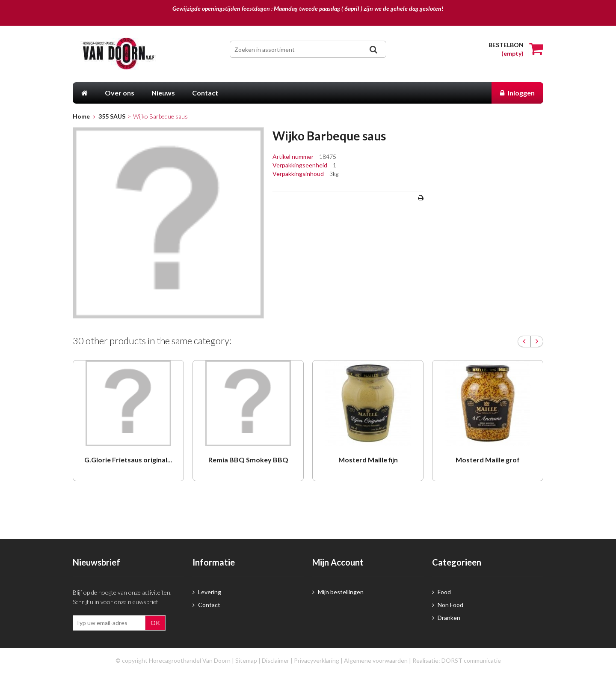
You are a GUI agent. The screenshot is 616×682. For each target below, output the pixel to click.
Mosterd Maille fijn (368, 460)
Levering (207, 592)
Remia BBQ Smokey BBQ (248, 460)
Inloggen (517, 93)
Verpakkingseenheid (301, 165)
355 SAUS (112, 116)
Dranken (446, 618)
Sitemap (246, 660)
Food (441, 592)
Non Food (448, 605)
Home (81, 116)
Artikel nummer (294, 156)
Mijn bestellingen (338, 592)
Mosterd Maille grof (488, 460)
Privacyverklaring (317, 660)
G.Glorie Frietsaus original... (128, 460)
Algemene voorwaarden (376, 660)
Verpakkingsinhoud (299, 174)
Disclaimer (275, 660)
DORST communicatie (471, 660)
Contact (206, 605)
